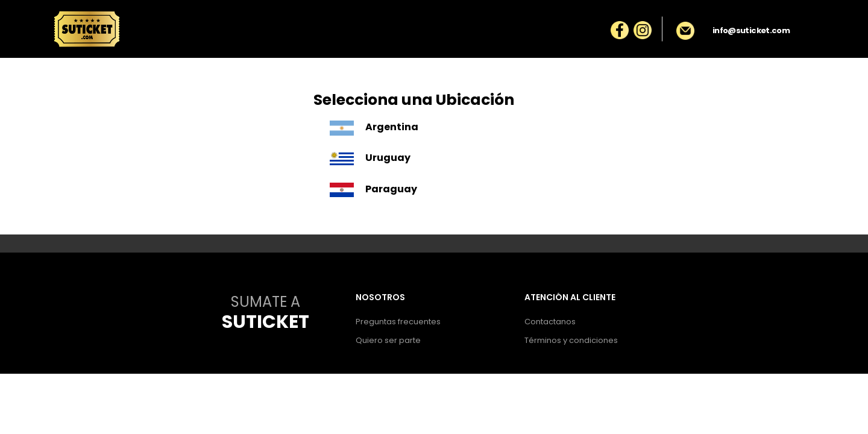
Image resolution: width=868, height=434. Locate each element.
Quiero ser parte (388, 340)
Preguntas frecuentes (398, 322)
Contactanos (550, 322)
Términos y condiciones (571, 340)
